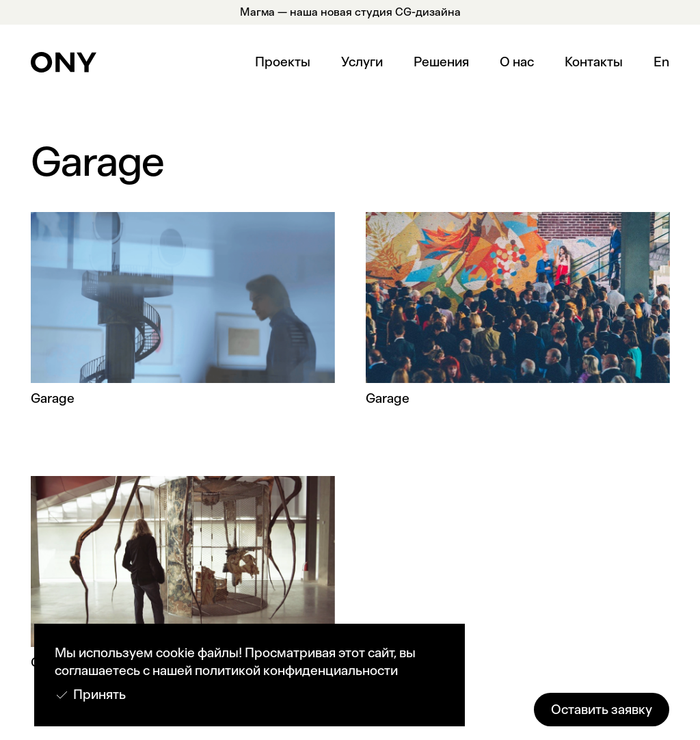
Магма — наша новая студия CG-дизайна (350, 12)
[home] (64, 62)
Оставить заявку (602, 710)
